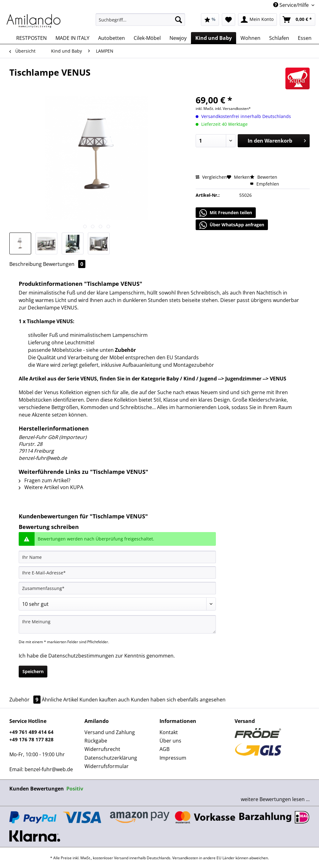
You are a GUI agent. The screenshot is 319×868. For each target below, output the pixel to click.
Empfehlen (264, 184)
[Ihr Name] (117, 557)
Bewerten (264, 177)
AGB (164, 749)
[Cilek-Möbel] (147, 38)
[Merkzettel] (229, 20)
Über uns (170, 741)
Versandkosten (185, 858)
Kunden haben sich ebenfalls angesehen (178, 700)
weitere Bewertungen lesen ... (275, 799)
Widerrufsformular (107, 766)
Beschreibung (26, 264)
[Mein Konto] (257, 20)
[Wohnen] (250, 38)
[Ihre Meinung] (117, 624)
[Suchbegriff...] (140, 20)
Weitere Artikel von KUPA (51, 487)
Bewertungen (64, 264)
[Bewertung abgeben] (117, 604)
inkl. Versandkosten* (233, 108)
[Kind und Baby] (214, 38)
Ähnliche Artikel (60, 700)
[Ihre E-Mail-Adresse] (117, 573)
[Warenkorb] (298, 20)
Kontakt (169, 732)
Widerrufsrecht (102, 749)
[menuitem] (140, 23)
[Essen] (305, 38)
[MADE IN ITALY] (72, 38)
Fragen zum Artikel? (45, 480)
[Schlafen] (279, 38)
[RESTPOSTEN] (31, 38)
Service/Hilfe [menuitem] (292, 5)
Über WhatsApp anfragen (232, 225)
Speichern (33, 671)
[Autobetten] (112, 38)
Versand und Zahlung (110, 732)
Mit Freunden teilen (226, 213)
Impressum (173, 758)
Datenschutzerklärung (111, 758)
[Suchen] (179, 20)
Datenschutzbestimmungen (81, 656)
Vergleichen (211, 177)
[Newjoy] (178, 38)
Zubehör (26, 700)
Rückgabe (96, 741)
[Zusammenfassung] (117, 588)
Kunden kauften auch (105, 700)
